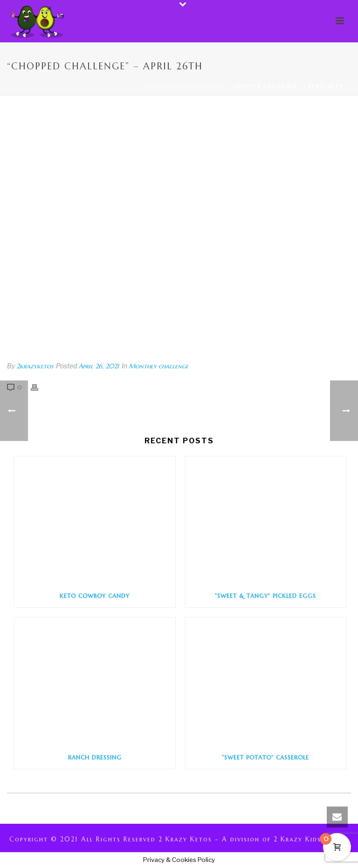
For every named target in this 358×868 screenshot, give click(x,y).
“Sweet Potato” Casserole (265, 757)
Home (151, 86)
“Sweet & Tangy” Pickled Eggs (265, 596)
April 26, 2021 (99, 366)
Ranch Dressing (95, 757)
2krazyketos (35, 366)
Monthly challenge (194, 86)
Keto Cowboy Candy (95, 596)
